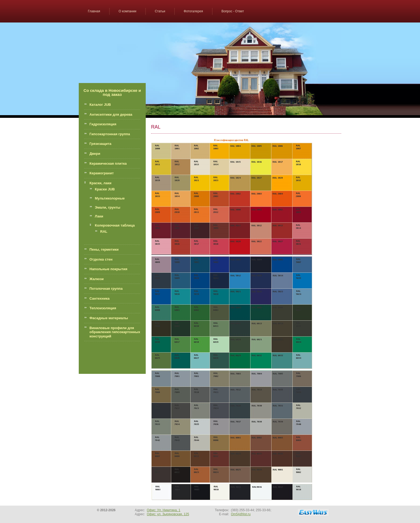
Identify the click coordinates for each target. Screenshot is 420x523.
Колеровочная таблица (115, 225)
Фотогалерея (193, 11)
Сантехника (100, 298)
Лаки (99, 216)
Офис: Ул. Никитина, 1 (164, 510)
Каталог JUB (100, 105)
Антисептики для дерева (111, 114)
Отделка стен (101, 259)
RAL (104, 232)
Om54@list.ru (241, 514)
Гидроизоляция (103, 124)
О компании (127, 11)
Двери (95, 154)
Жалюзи (97, 279)
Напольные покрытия (108, 269)
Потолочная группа (106, 289)
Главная (94, 11)
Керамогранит (102, 173)
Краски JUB (105, 189)
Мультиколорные (110, 198)
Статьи (160, 11)
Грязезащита (100, 144)
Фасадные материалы (109, 318)
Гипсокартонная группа (110, 134)
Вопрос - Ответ (233, 11)
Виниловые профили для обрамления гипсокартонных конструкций (115, 332)
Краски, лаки (100, 183)
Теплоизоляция (103, 308)
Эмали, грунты (108, 207)
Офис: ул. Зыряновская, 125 (168, 514)
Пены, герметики (104, 249)
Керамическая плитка (108, 163)
